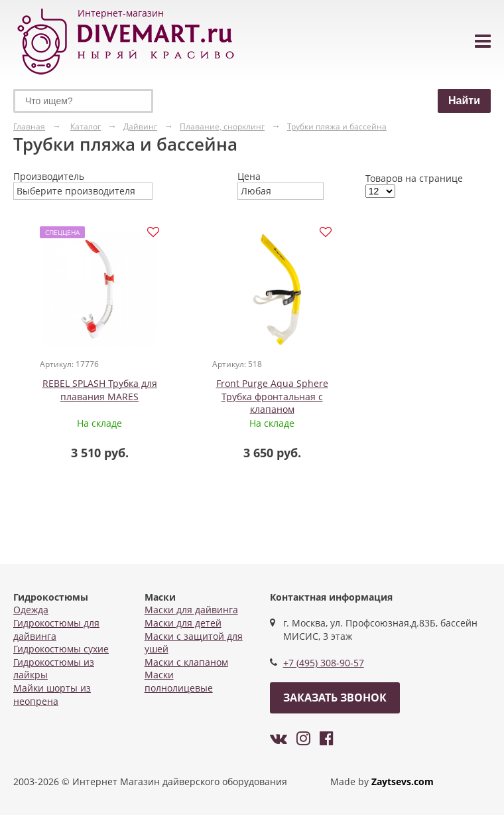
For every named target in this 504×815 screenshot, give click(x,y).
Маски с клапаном (186, 662)
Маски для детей (183, 623)
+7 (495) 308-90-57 (324, 663)
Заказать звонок (335, 698)
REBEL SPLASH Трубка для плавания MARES (100, 390)
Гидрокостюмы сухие (61, 649)
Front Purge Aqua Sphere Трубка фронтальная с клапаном (272, 396)
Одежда (31, 610)
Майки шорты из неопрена (52, 695)
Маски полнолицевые (179, 681)
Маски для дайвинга (191, 610)
